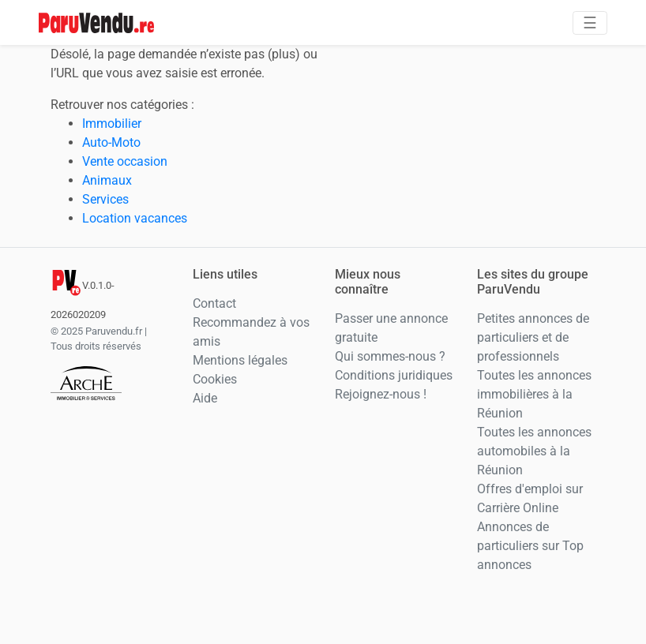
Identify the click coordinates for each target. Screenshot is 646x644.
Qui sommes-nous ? (390, 356)
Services (105, 199)
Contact (214, 303)
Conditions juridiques (394, 375)
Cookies (215, 379)
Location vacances (135, 218)
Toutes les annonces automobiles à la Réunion (534, 451)
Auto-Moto (111, 142)
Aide (205, 398)
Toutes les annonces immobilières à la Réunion (534, 394)
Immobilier (112, 124)
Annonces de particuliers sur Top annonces (530, 546)
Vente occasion (125, 161)
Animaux (107, 180)
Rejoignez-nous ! (381, 394)
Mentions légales (240, 360)
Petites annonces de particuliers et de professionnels (533, 337)
